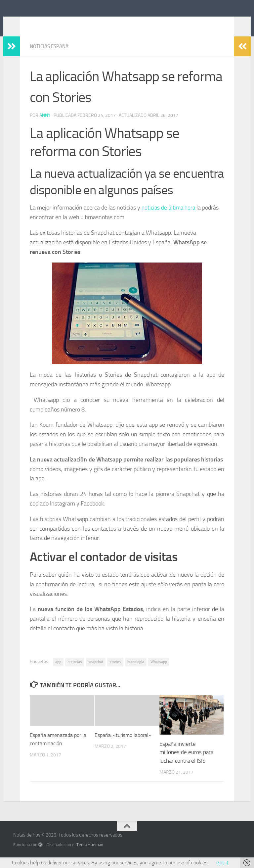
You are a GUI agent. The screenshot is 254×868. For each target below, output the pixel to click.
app (58, 671)
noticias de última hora (169, 217)
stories (115, 671)
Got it (222, 863)
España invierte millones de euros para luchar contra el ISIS (186, 762)
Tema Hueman (90, 854)
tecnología (136, 671)
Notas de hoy (51, 23)
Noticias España (51, 56)
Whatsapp (159, 671)
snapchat (96, 671)
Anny (45, 125)
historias (75, 671)
